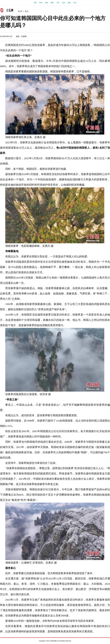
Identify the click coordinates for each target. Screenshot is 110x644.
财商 (52, 3)
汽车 (58, 3)
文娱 (63, 3)
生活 (75, 3)
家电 (69, 3)
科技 (47, 3)
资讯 (41, 3)
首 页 (20, 11)
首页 (35, 3)
